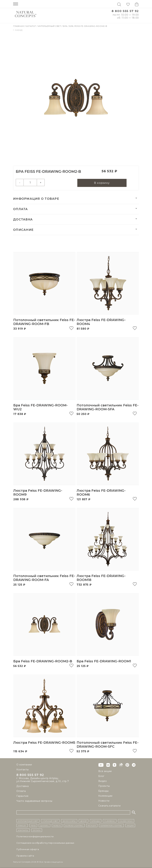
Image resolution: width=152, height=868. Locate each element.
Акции (130, 826)
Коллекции (105, 796)
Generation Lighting (111, 826)
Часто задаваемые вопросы (34, 801)
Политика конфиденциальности (35, 836)
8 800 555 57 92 (125, 11)
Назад (18, 30)
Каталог (31, 26)
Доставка (23, 220)
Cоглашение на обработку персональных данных (45, 843)
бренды (96, 821)
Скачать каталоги (109, 806)
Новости (104, 801)
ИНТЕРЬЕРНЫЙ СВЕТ (28, 821)
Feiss (33, 826)
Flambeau (110, 821)
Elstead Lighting (74, 826)
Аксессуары (69, 821)
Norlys (57, 826)
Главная (19, 26)
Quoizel (44, 826)
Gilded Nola (126, 821)
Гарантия (22, 796)
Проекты (104, 786)
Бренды (103, 791)
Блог (101, 776)
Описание (23, 230)
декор (84, 821)
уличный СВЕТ (50, 821)
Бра (65, 26)
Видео (103, 781)
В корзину (102, 183)
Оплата (21, 209)
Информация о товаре (36, 199)
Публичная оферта (28, 849)
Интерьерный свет (50, 26)
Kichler (92, 826)
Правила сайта (25, 856)
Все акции (105, 771)
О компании (24, 765)
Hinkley (22, 826)
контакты (23, 830)
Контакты (22, 770)
